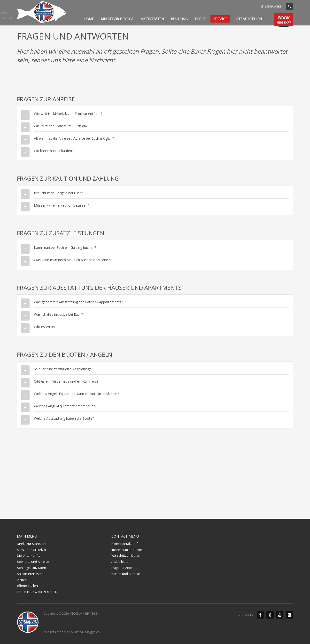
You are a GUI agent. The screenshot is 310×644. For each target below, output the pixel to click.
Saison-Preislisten (30, 574)
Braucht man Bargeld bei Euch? (58, 193)
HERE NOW (284, 20)
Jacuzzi (22, 580)
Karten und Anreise (126, 574)
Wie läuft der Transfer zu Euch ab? (61, 126)
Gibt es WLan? (45, 327)
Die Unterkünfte (29, 555)
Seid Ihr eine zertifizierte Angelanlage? (63, 369)
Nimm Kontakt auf (124, 544)
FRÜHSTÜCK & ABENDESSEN (37, 592)
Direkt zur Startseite (32, 544)
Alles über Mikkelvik (31, 550)
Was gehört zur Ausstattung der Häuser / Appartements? (78, 302)
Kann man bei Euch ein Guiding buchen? (65, 247)
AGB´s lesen (120, 562)
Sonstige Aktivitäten (31, 568)
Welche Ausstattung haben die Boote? (64, 418)
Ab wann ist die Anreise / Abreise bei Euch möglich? (74, 138)
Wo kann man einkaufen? (54, 151)
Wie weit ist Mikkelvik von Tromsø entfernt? (68, 114)
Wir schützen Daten (126, 555)
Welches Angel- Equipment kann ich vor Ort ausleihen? (76, 394)
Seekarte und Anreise (33, 562)
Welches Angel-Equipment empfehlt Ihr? (65, 406)
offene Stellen (27, 586)
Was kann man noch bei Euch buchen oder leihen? (73, 260)
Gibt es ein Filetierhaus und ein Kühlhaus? (66, 381)
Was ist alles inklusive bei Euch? (58, 314)
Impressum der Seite (127, 550)
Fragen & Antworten (126, 568)
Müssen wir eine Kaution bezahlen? (61, 205)
